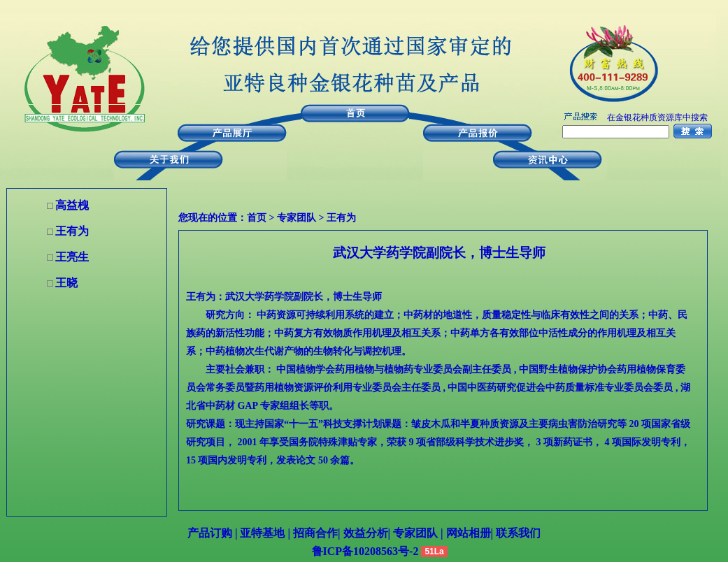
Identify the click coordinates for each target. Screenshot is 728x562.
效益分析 (366, 533)
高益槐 (72, 205)
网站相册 (469, 533)
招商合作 (314, 533)
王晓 (66, 283)
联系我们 (517, 533)
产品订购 (210, 533)
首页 (257, 218)
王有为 (341, 218)
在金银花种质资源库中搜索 (657, 117)
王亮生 (72, 257)
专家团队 (297, 218)
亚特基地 (261, 533)
